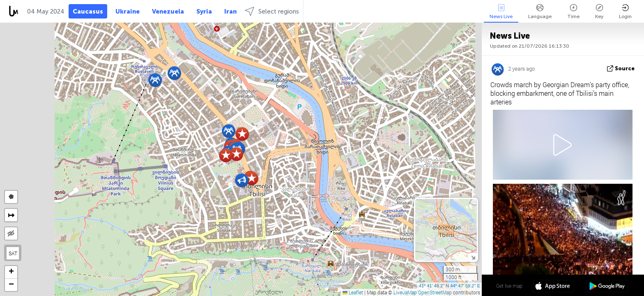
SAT (13, 253)
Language (540, 12)
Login (625, 12)
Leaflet (353, 292)
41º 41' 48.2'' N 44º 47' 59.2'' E (450, 286)
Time (573, 12)
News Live (501, 12)
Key (599, 12)
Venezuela (168, 12)
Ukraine (128, 12)
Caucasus (88, 12)
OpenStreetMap (435, 292)
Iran (230, 12)
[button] (229, 131)
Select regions (272, 11)
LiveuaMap (405, 292)
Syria (204, 12)
